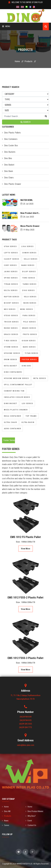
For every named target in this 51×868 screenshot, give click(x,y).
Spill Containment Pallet (18, 385)
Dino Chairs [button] (9, 178)
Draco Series (11, 334)
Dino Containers (13, 372)
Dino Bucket (11, 403)
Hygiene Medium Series (16, 378)
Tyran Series (11, 284)
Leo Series (27, 403)
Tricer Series (11, 322)
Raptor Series (12, 297)
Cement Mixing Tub (14, 391)
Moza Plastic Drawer (30, 226)
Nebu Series (27, 309)
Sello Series (31, 259)
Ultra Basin (28, 422)
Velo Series (30, 297)
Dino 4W (6, 811)
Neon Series (30, 303)
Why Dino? (31, 816)
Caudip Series (12, 259)
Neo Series (10, 309)
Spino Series (11, 278)
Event (29, 821)
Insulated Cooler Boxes (17, 397)
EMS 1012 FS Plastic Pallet (26, 537)
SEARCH (26, 122)
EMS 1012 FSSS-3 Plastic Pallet (26, 658)
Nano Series (28, 265)
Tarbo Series (30, 284)
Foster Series (29, 359)
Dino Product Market (34, 811)
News (5, 821)
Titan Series (31, 353)
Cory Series (10, 265)
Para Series (29, 315)
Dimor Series (29, 253)
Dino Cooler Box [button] (11, 145)
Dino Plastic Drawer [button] (13, 184)
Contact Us (31, 825)
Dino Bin (26, 366)
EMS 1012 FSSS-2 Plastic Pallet (26, 598)
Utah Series (10, 246)
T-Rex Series (11, 341)
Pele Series (30, 322)
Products (28, 61)
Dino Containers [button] (11, 139)
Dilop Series (29, 272)
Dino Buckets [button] (10, 152)
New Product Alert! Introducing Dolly (29, 213)
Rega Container (12, 416)
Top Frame (31, 416)
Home (17, 61)
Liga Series (27, 246)
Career (6, 825)
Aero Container (12, 429)
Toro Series (29, 278)
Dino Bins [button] (8, 158)
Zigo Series (28, 290)
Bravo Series (29, 328)
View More (26, 549)
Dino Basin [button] (8, 171)
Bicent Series (11, 303)
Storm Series (11, 347)
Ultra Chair (10, 422)
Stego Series (11, 315)
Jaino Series (11, 272)
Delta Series (11, 290)
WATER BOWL (27, 200)
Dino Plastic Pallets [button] (12, 133)
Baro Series (29, 347)
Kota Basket (11, 366)
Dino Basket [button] (9, 165)
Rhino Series (11, 328)
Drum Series (11, 359)
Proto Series (30, 334)
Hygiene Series (12, 353)
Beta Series (40, 378)
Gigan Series (29, 341)
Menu (6, 26)
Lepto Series (11, 253)
